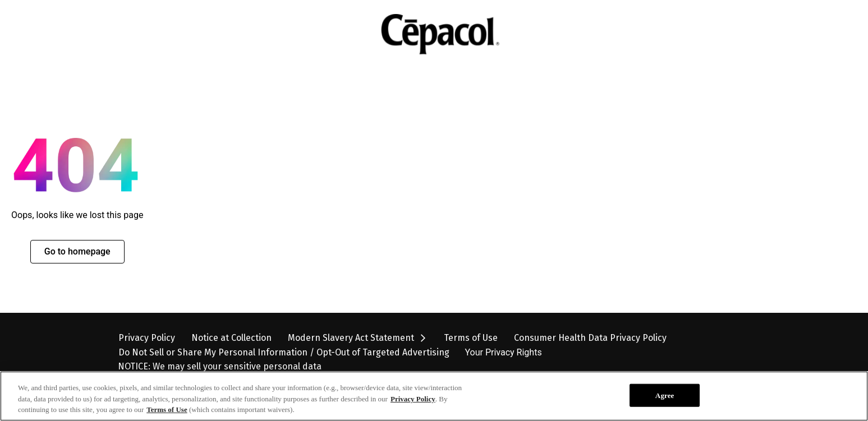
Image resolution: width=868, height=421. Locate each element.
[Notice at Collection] (231, 338)
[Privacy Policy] (147, 338)
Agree (665, 404)
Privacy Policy (413, 408)
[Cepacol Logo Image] (429, 34)
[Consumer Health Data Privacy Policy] (590, 338)
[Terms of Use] (471, 338)
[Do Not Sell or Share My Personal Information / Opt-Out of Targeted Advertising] (284, 353)
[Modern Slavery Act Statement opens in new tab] (358, 338)
